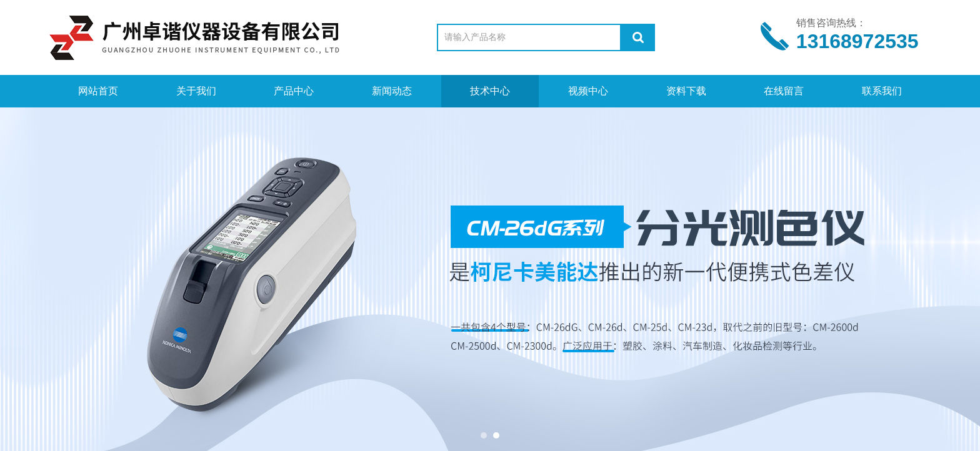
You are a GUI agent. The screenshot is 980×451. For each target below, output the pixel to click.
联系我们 (882, 91)
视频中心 (588, 91)
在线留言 (784, 91)
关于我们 (196, 91)
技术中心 (490, 91)
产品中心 (294, 91)
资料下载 (686, 91)
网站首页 (98, 91)
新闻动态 (392, 91)
